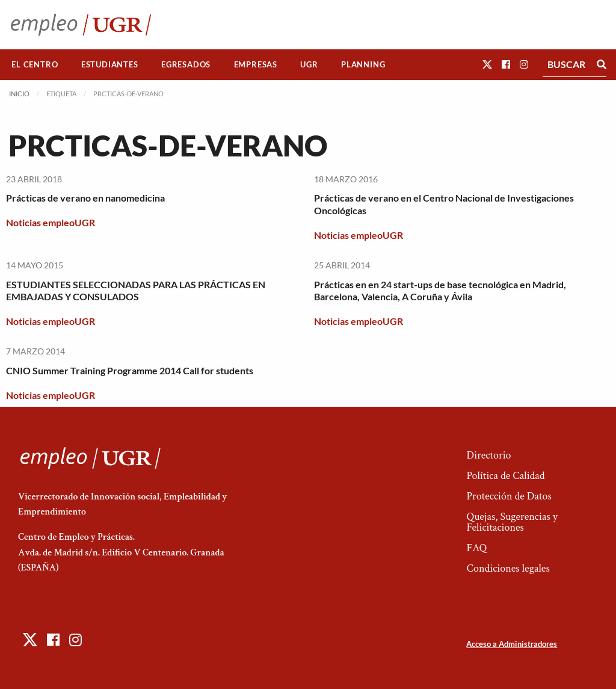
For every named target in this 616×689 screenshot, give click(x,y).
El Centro (35, 64)
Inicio (19, 94)
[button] (487, 64)
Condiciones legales (508, 568)
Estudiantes (110, 64)
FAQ (476, 548)
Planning (363, 64)
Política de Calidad (505, 476)
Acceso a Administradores (512, 644)
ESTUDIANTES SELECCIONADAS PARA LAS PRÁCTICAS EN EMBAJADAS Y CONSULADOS (136, 291)
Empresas (256, 64)
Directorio (488, 455)
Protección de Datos (509, 496)
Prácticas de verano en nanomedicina (85, 198)
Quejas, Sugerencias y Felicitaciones (512, 522)
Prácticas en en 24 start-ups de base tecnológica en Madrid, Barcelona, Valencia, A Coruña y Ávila (440, 291)
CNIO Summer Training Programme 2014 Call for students (130, 370)
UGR (309, 64)
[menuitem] (35, 65)
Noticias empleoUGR (51, 222)
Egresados (186, 64)
